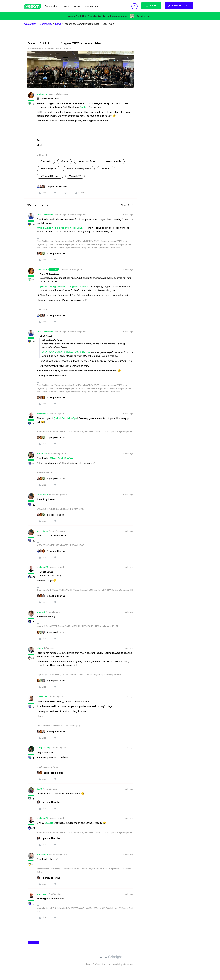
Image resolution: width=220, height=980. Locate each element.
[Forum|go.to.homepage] (33, 6)
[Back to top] (214, 960)
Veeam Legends (113, 161)
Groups (76, 6)
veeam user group (87, 161)
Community (30, 24)
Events (66, 6)
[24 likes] (52, 187)
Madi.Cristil (42, 94)
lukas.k (40, 648)
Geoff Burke (42, 495)
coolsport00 (43, 414)
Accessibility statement (122, 964)
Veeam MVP (75, 176)
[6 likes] (51, 479)
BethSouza (42, 454)
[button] (179, 6)
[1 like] (48, 802)
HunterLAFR (42, 697)
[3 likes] (51, 254)
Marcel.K (41, 612)
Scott (39, 789)
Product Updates (92, 6)
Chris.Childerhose (45, 215)
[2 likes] (50, 773)
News (58, 24)
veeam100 (106, 169)
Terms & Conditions (96, 964)
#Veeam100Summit (50, 176)
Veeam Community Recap (79, 169)
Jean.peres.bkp (44, 748)
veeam (64, 161)
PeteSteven (42, 854)
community (46, 161)
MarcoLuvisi (42, 894)
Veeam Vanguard (48, 169)
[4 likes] (51, 632)
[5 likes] (51, 437)
